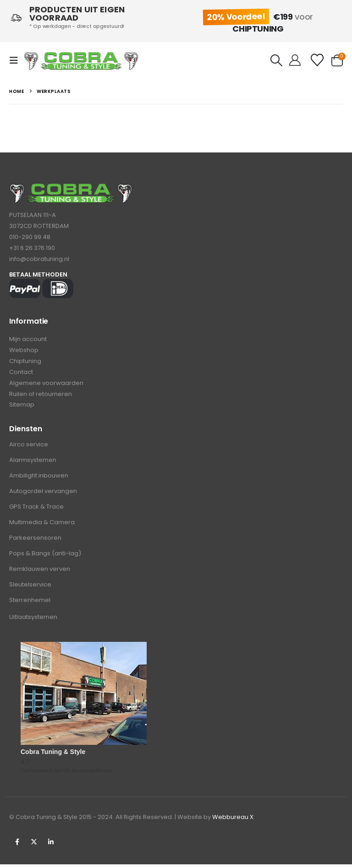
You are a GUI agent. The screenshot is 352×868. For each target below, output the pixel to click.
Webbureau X (233, 821)
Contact (21, 374)
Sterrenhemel (30, 604)
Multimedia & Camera (42, 526)
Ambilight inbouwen (39, 479)
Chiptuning (25, 362)
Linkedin (51, 846)
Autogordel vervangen (43, 495)
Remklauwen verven (40, 572)
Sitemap (22, 408)
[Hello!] (295, 60)
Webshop (24, 351)
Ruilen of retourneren (41, 397)
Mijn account (28, 339)
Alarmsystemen (33, 464)
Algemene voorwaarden (46, 385)
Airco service (29, 448)
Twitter (34, 846)
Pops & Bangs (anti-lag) (45, 557)
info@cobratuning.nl (39, 259)
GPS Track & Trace (36, 510)
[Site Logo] (81, 61)
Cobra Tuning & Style (53, 755)
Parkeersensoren (35, 541)
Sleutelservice (30, 588)
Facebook (17, 846)
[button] (16, 60)
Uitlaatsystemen (33, 621)
